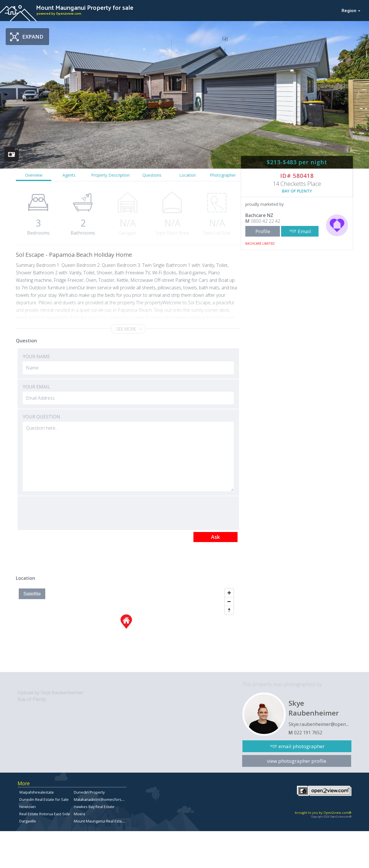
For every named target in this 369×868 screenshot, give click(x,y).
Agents (69, 175)
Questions (152, 175)
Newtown (28, 807)
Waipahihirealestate (37, 792)
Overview (34, 175)
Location (188, 175)
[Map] (126, 629)
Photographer (223, 175)
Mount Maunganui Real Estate (99, 821)
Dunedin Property (89, 792)
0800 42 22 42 (266, 221)
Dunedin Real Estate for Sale (44, 799)
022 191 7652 (308, 733)
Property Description (110, 175)
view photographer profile (297, 761)
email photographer (302, 746)
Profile (263, 231)
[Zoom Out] (229, 601)
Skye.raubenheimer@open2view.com (320, 724)
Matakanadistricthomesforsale (100, 799)
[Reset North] (229, 610)
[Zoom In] (229, 593)
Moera (79, 814)
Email (304, 231)
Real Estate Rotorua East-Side (45, 814)
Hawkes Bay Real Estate (94, 807)
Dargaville (28, 821)
